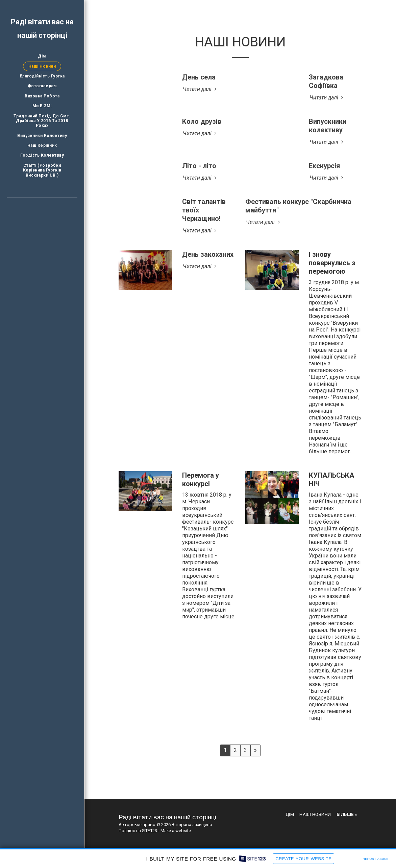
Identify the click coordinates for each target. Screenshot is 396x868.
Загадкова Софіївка (326, 81)
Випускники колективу (328, 126)
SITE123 (150, 831)
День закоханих (208, 254)
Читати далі (201, 89)
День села (199, 77)
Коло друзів (202, 121)
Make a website (176, 831)
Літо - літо (199, 166)
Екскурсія (324, 166)
